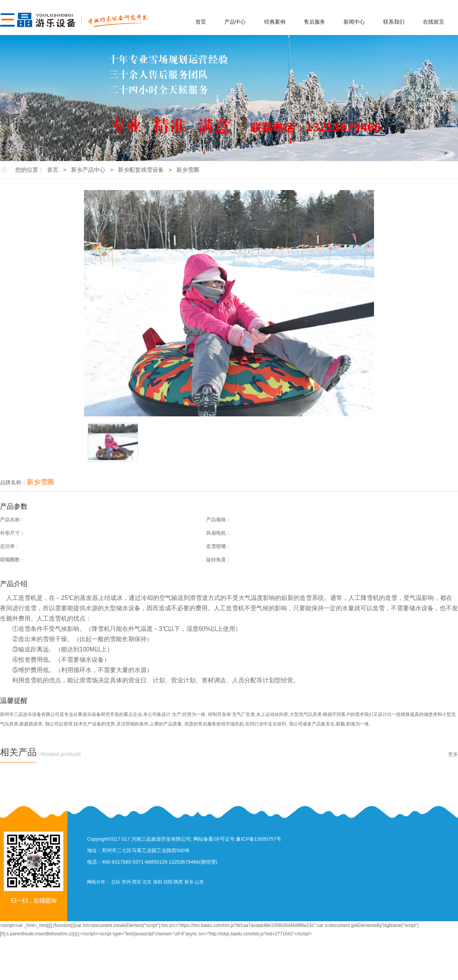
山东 (199, 882)
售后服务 (314, 22)
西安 (137, 882)
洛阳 (158, 882)
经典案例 (275, 22)
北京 (147, 882)
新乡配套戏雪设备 (141, 170)
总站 (116, 882)
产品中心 (235, 22)
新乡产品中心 (88, 170)
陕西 (178, 882)
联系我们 (394, 22)
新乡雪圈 (188, 170)
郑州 (126, 882)
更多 (453, 754)
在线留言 (434, 22)
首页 (201, 22)
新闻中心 (354, 22)
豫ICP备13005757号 (259, 839)
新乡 (189, 882)
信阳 (168, 882)
